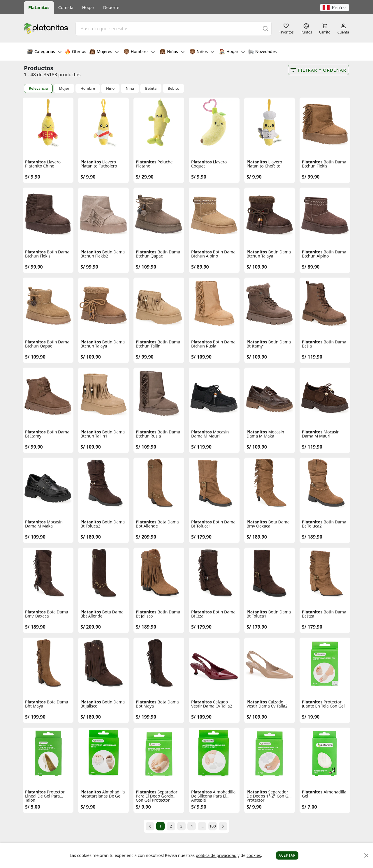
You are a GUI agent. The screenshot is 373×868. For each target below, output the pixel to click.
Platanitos (39, 7)
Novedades (262, 52)
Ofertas (75, 52)
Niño (110, 88)
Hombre (88, 88)
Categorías (44, 52)
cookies (254, 855)
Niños (202, 52)
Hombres (139, 52)
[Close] (366, 856)
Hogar (88, 7)
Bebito (173, 88)
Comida (66, 7)
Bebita (151, 88)
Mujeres (104, 52)
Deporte (111, 7)
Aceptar (287, 855)
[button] (335, 8)
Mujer (64, 88)
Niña (130, 88)
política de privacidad (216, 855)
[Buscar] (265, 28)
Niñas (172, 52)
